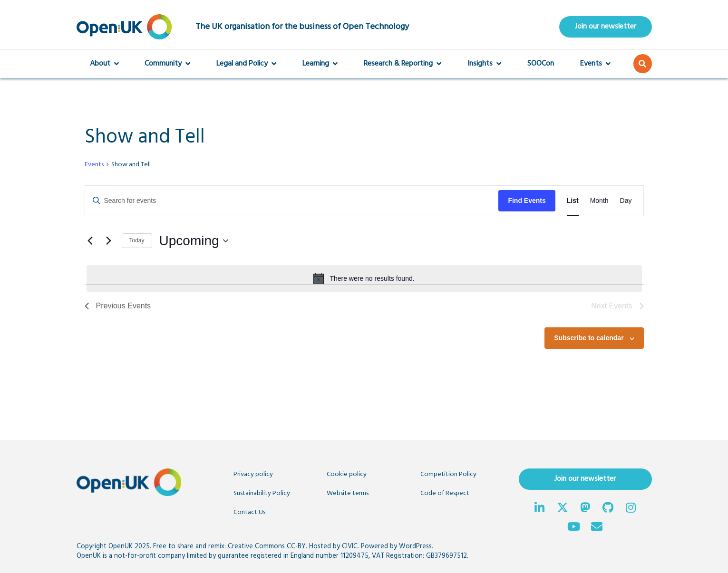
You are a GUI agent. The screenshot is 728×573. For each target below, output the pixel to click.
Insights (484, 64)
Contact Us (249, 512)
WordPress (415, 547)
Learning (320, 64)
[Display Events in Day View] (626, 201)
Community (167, 64)
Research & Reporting (403, 64)
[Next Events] (109, 241)
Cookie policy (347, 474)
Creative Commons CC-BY (267, 547)
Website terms (348, 493)
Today (137, 240)
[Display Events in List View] (573, 201)
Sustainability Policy (262, 493)
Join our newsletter (606, 27)
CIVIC (350, 547)
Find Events (527, 201)
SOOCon (541, 64)
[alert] (364, 278)
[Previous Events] (90, 241)
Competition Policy (448, 474)
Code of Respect (445, 493)
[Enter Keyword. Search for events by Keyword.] (292, 201)
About (104, 64)
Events (595, 64)
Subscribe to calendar (589, 338)
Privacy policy (253, 474)
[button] (642, 64)
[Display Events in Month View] (599, 201)
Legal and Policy (246, 64)
